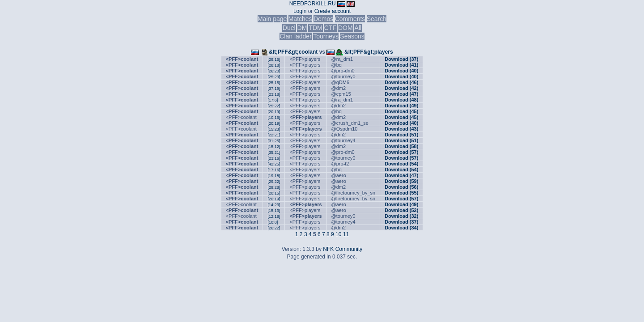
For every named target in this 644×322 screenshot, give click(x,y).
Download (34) (401, 228)
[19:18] (274, 176)
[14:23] (274, 205)
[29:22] (274, 182)
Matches (300, 19)
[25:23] (274, 77)
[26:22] (274, 228)
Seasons (352, 36)
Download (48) (401, 100)
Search (377, 19)
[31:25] (274, 141)
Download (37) (401, 59)
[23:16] (274, 158)
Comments (350, 19)
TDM (315, 28)
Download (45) (401, 111)
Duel (289, 28)
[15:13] (274, 211)
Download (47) (401, 94)
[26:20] (274, 71)
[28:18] (274, 65)
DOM (345, 28)
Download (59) (401, 181)
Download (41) (401, 65)
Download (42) (401, 88)
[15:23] (274, 129)
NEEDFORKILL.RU (313, 4)
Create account (333, 11)
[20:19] (274, 112)
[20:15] (274, 193)
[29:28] (274, 187)
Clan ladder (296, 36)
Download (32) (401, 216)
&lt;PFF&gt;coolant (293, 52)
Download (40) (401, 71)
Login (300, 11)
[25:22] (274, 106)
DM (302, 28)
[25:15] (274, 83)
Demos (323, 19)
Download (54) (401, 164)
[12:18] (274, 216)
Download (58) (401, 146)
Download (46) (401, 82)
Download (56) (401, 187)
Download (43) (401, 129)
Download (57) (401, 152)
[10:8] (273, 222)
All (358, 28)
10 (338, 234)
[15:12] (274, 147)
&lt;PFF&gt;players (369, 52)
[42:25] (274, 164)
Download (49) (401, 106)
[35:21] (274, 153)
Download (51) (401, 135)
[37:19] (274, 89)
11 (346, 234)
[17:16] (274, 170)
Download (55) (401, 193)
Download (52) (401, 210)
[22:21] (274, 135)
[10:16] (274, 118)
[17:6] (273, 100)
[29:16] (274, 59)
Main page (272, 19)
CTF (330, 28)
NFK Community (343, 249)
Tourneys (326, 36)
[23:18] (274, 94)
